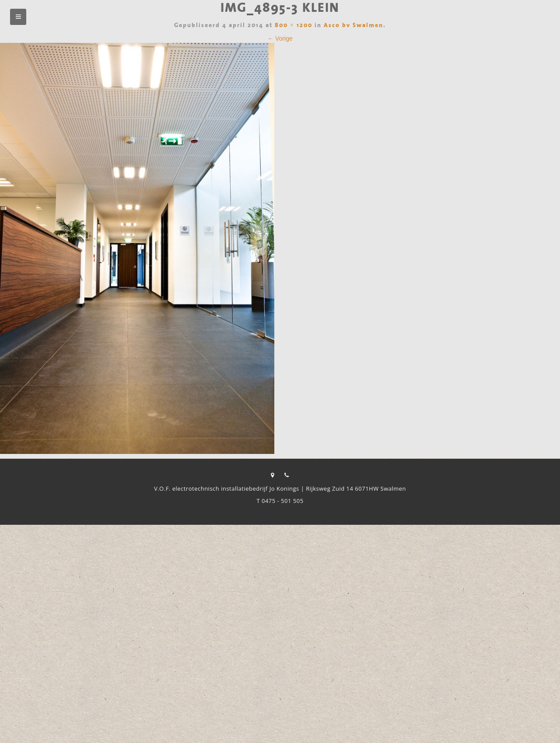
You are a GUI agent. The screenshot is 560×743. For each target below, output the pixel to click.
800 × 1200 (294, 26)
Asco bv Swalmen (353, 26)
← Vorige (280, 38)
